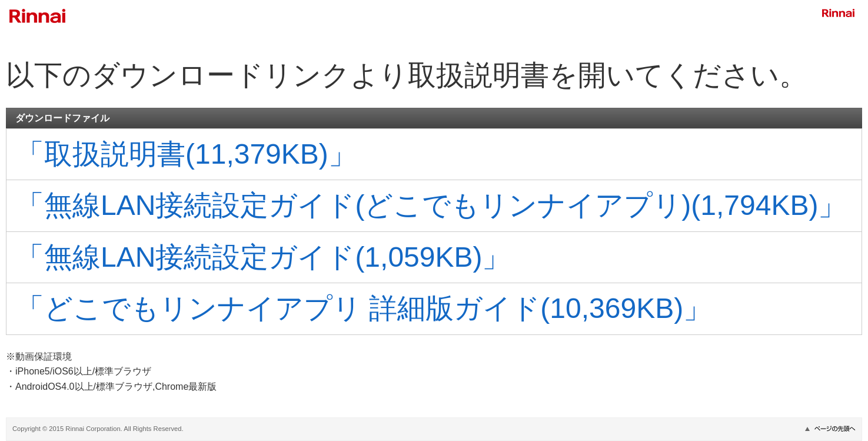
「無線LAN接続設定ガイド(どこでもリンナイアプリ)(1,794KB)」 (431, 205)
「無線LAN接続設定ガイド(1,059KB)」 (263, 257)
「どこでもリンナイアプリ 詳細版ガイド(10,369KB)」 (364, 308)
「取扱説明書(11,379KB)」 (186, 154)
